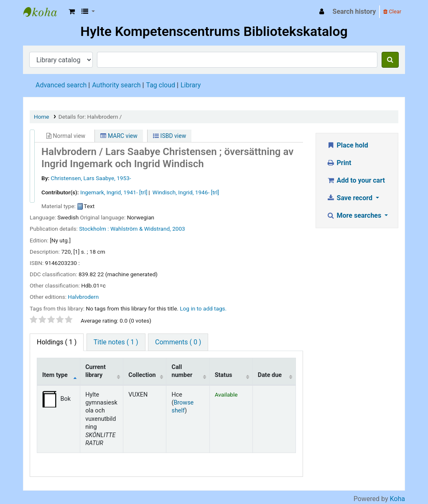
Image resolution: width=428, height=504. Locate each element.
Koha (397, 499)
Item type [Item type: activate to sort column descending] (55, 375)
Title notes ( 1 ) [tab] (116, 342)
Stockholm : (94, 229)
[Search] (390, 60)
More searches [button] (355, 215)
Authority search (116, 85)
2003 (179, 229)
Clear (392, 11)
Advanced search (61, 85)
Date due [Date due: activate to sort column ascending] (270, 375)
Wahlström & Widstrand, (141, 229)
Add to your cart (356, 180)
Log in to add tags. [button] (203, 308)
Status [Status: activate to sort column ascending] (224, 375)
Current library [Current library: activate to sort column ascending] (96, 371)
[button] (72, 12)
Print (339, 163)
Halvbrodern (83, 297)
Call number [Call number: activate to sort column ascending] (182, 371)
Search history (354, 11)
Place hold (347, 145)
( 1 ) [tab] (57, 342)
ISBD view (169, 136)
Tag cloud (160, 85)
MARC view (119, 136)
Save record (350, 198)
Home (42, 117)
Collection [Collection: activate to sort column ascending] (142, 375)
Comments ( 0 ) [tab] (178, 342)
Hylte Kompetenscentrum (44, 12)
